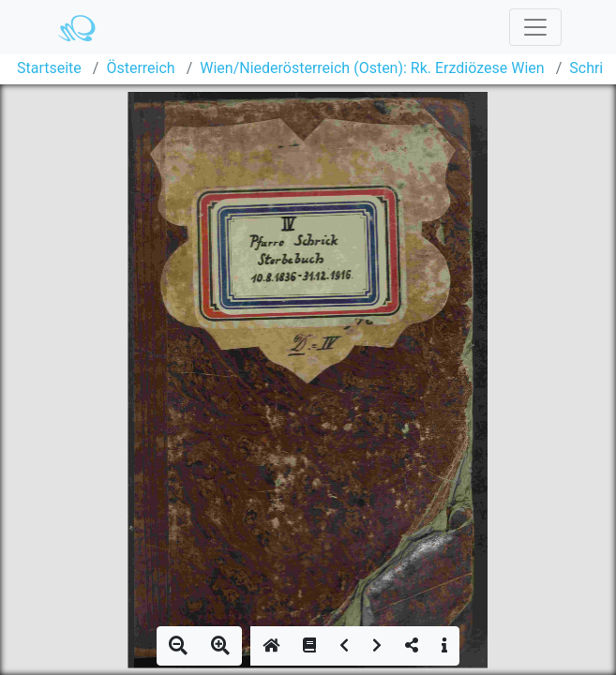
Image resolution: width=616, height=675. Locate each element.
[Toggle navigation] (535, 27)
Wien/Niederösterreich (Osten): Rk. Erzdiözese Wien (372, 68)
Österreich (140, 68)
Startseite (49, 68)
